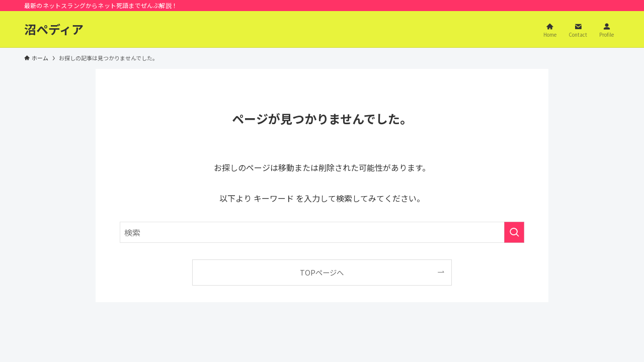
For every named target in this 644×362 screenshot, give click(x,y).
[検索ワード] (322, 232)
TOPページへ (322, 272)
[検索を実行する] (514, 232)
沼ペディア (54, 29)
